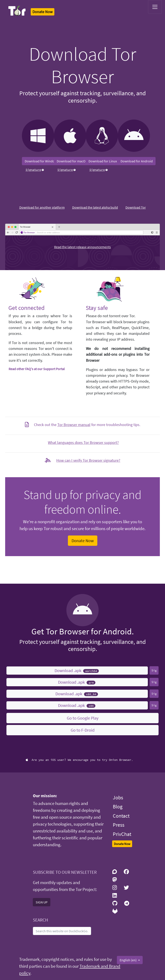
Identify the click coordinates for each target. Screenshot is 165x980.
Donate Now (83, 541)
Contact (121, 816)
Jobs (118, 798)
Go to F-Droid (83, 730)
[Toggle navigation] (155, 7)
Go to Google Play (83, 718)
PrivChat (122, 834)
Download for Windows (42, 161)
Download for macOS (72, 161)
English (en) (128, 960)
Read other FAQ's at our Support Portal (37, 369)
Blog (118, 807)
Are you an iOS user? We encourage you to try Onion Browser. (79, 760)
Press (119, 825)
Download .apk (77, 670)
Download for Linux (103, 161)
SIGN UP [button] (42, 902)
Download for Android (137, 161)
